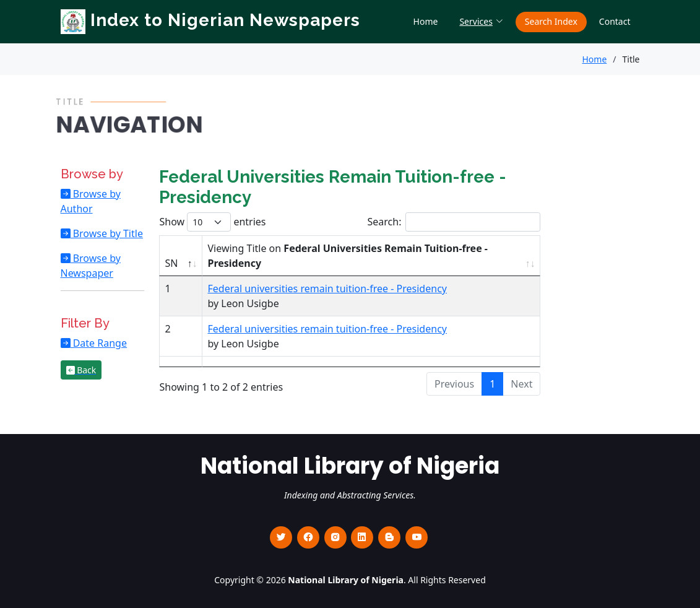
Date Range (99, 343)
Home (426, 21)
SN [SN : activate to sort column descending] (171, 263)
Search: (454, 222)
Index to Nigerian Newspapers (210, 20)
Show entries (212, 222)
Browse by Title (107, 233)
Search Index (551, 21)
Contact (615, 21)
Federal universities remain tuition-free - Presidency (327, 289)
